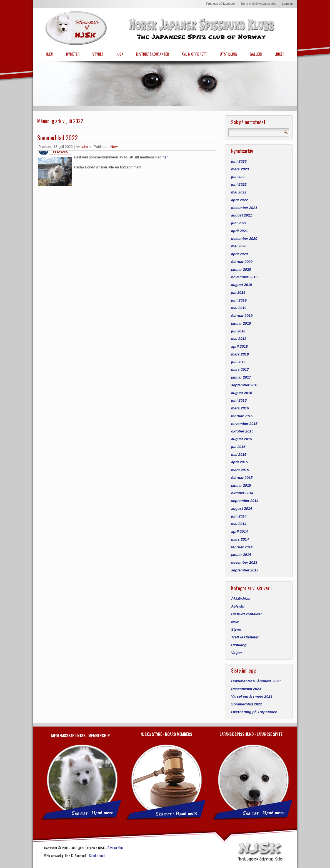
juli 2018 (238, 331)
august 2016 (242, 393)
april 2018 (239, 346)
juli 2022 (238, 177)
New (114, 147)
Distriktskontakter (247, 614)
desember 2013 (244, 562)
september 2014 (245, 501)
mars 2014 (240, 539)
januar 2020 (241, 269)
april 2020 (239, 254)
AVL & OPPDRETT (194, 54)
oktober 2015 (242, 431)
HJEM (50, 54)
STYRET (98, 54)
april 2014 (239, 532)
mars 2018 (240, 354)
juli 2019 (238, 293)
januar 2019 (241, 323)
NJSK (120, 54)
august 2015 (242, 439)
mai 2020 (239, 246)
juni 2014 (239, 516)
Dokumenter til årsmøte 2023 (256, 681)
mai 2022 (239, 192)
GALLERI (256, 54)
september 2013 (245, 570)
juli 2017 (238, 362)
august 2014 (242, 508)
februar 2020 (242, 262)
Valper (237, 653)
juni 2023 (239, 161)
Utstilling (239, 645)
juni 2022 (239, 184)
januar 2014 (241, 555)
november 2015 (244, 424)
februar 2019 (242, 316)
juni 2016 (239, 400)
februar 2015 (242, 478)
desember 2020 (244, 239)
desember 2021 (244, 208)
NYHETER (73, 54)
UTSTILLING (228, 54)
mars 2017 (240, 370)
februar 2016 (242, 416)
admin (86, 147)
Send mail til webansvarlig (259, 4)
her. (166, 157)
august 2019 (242, 285)
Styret (236, 629)
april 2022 (239, 200)
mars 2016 (240, 408)
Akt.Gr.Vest (241, 599)
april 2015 (239, 462)
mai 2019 (239, 308)
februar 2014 (242, 547)
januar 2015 (241, 485)
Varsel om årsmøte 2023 (252, 696)
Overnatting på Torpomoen (254, 712)
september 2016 (245, 385)
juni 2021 (239, 223)
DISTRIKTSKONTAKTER (152, 54)
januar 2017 (241, 377)
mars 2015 (240, 470)
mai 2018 (239, 339)
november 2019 (244, 277)
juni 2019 (239, 300)
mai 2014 (239, 524)
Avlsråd (238, 606)
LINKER (279, 54)
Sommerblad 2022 (57, 138)
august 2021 (242, 215)
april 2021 (239, 231)
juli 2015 (238, 447)
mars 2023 (240, 169)
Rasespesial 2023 (246, 689)
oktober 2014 (242, 493)
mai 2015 (239, 455)
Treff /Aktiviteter (245, 637)
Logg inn (288, 4)
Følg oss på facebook (221, 4)
